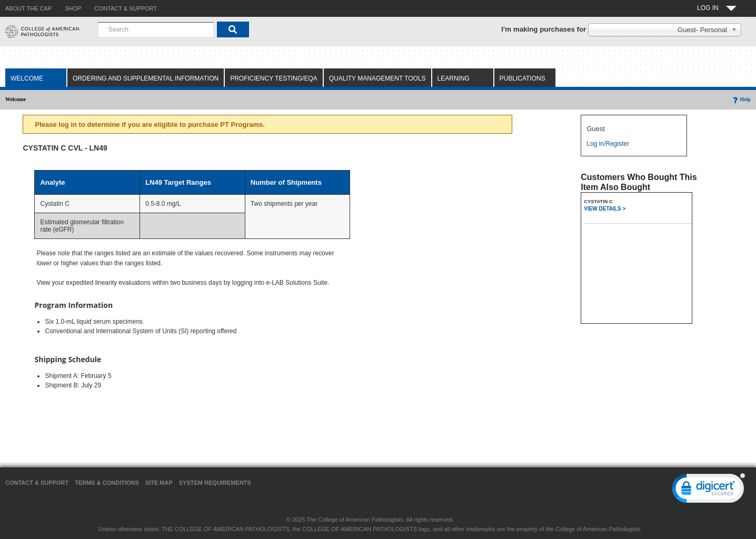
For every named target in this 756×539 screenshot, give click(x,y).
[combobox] (156, 29)
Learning (454, 78)
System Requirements (215, 483)
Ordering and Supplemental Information (146, 78)
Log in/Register (608, 144)
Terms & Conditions (107, 483)
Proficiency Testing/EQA (274, 78)
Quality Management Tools (377, 78)
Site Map (159, 483)
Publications (523, 78)
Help (741, 99)
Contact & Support (37, 483)
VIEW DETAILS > (605, 209)
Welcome (27, 78)
